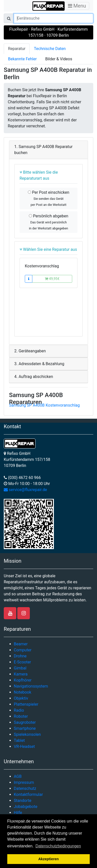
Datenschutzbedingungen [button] (58, 846)
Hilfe (18, 813)
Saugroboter (25, 722)
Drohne (20, 656)
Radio (19, 710)
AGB (18, 776)
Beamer (21, 644)
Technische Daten (50, 49)
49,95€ (52, 279)
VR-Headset (24, 746)
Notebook (23, 692)
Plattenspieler (26, 704)
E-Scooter (22, 662)
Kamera (21, 674)
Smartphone (25, 728)
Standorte (23, 801)
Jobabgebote (26, 807)
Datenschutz (25, 788)
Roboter (21, 716)
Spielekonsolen (27, 734)
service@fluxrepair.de (25, 490)
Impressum (24, 782)
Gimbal (20, 668)
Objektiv (21, 698)
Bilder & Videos (59, 59)
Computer (23, 650)
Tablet (19, 740)
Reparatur (17, 49)
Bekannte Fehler (22, 59)
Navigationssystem (31, 686)
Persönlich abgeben (49, 222)
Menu (77, 6)
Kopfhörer (23, 680)
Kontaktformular (28, 794)
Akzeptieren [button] (49, 859)
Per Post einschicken (49, 198)
